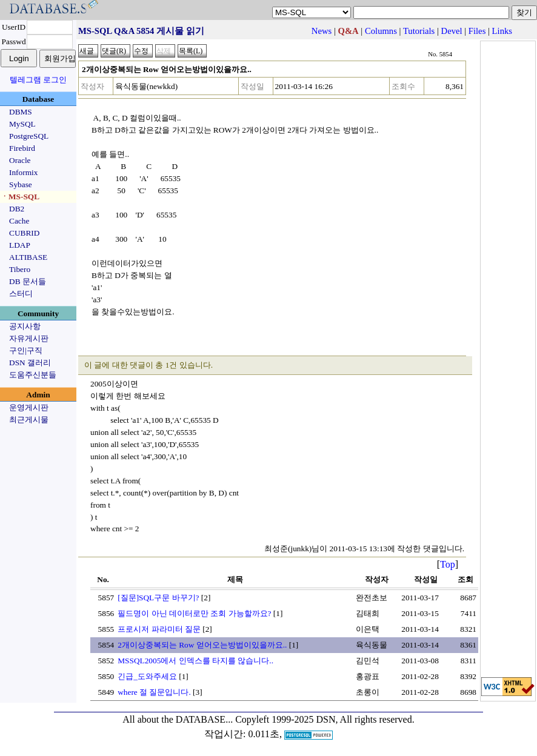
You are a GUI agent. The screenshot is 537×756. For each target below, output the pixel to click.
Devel (452, 31)
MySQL (22, 124)
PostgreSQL (29, 136)
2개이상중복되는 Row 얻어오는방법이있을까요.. (202, 645)
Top (448, 564)
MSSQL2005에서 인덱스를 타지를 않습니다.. (195, 661)
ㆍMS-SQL (20, 197)
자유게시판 (29, 338)
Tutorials (419, 31)
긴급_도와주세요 (147, 676)
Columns (381, 31)
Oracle (20, 160)
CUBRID (24, 233)
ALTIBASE (28, 257)
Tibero (20, 269)
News (322, 31)
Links (502, 31)
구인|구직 (26, 350)
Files (477, 31)
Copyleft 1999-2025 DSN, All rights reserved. (325, 719)
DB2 (17, 209)
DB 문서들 (28, 281)
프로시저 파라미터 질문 (159, 629)
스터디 (21, 293)
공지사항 (25, 326)
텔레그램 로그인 (38, 80)
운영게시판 (29, 407)
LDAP (20, 245)
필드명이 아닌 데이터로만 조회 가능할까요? (194, 613)
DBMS (21, 112)
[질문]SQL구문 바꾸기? (158, 598)
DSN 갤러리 (30, 363)
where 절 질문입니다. (154, 692)
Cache (19, 221)
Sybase (21, 184)
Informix (23, 172)
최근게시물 (29, 419)
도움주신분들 (33, 375)
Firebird (22, 148)
